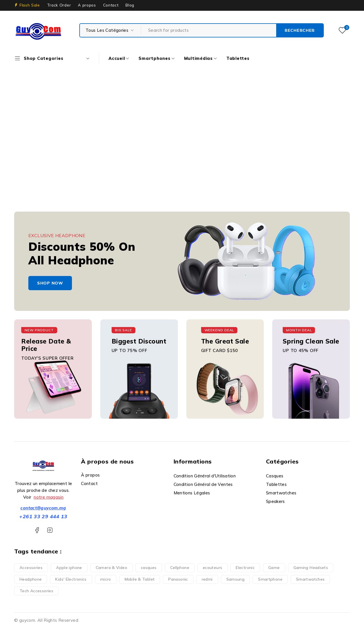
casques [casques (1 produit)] (149, 568)
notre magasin (49, 497)
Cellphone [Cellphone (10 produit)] (180, 568)
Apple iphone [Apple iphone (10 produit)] (69, 568)
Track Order (59, 5)
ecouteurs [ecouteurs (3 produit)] (212, 568)
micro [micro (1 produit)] (106, 579)
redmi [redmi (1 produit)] (207, 579)
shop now (50, 283)
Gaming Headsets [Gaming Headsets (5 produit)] (311, 568)
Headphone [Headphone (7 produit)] (31, 579)
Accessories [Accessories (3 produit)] (31, 568)
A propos (87, 5)
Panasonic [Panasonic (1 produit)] (178, 579)
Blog (130, 5)
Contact (111, 5)
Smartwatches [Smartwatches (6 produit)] (310, 579)
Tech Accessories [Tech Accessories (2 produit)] (36, 591)
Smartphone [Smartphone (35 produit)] (270, 579)
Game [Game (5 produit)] (274, 568)
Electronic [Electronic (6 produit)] (245, 568)
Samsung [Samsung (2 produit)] (236, 579)
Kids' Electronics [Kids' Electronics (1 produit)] (71, 579)
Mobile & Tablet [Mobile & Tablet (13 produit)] (140, 579)
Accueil (153, 124)
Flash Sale (30, 5)
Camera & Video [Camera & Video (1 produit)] (111, 568)
